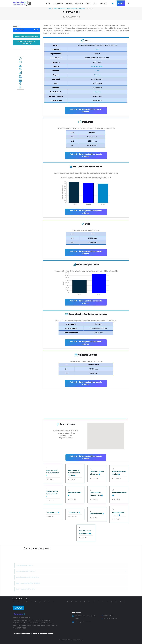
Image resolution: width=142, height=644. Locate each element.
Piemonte (97, 75)
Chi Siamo (104, 4)
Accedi (121, 3)
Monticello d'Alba (97, 66)
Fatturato (79, 4)
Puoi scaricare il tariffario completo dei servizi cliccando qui (34, 634)
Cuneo (97, 71)
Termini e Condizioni (110, 618)
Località (69, 4)
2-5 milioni (97, 92)
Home (48, 4)
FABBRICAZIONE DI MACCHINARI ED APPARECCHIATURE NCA (69, 9)
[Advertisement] (86, 404)
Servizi (88, 4)
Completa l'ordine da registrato (27, 36)
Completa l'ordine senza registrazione (27, 43)
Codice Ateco (58, 4)
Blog (95, 4)
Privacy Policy (108, 615)
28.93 (97, 49)
